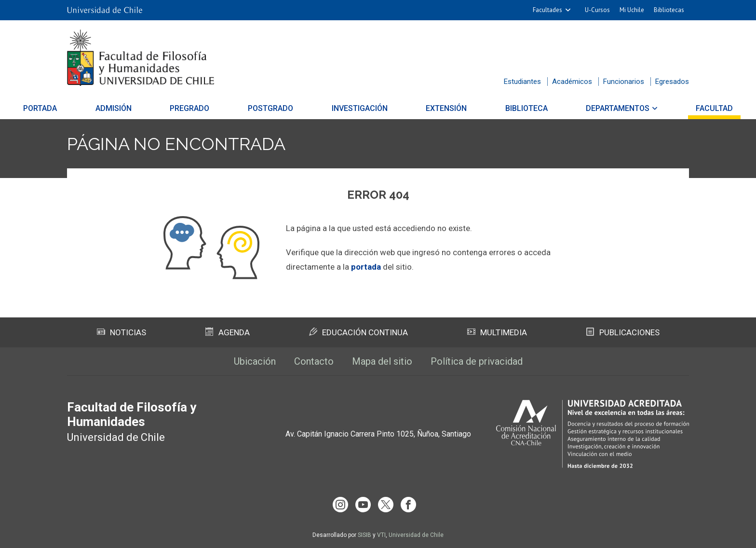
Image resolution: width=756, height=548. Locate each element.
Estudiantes (522, 82)
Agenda (228, 332)
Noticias (121, 332)
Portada (92, 108)
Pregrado (216, 108)
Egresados (672, 82)
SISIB (364, 535)
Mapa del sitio (382, 361)
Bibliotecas (669, 10)
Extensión (433, 108)
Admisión (152, 108)
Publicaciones (623, 332)
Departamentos (579, 108)
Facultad (663, 108)
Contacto (314, 361)
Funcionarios (624, 82)
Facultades (547, 10)
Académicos (572, 82)
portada (366, 267)
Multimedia (497, 332)
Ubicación (255, 361)
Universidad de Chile (416, 535)
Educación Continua (358, 332)
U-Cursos (597, 10)
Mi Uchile (632, 10)
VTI (381, 535)
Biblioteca (500, 108)
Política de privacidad (477, 361)
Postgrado (283, 108)
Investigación (360, 108)
